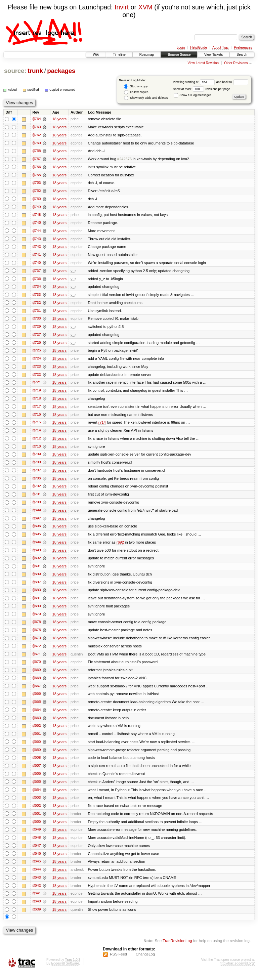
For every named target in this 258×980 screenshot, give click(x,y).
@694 (37, 546)
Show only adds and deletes (146, 98)
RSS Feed (118, 962)
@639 (37, 917)
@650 (37, 828)
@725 (37, 353)
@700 (37, 506)
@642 (37, 893)
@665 (37, 708)
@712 (37, 441)
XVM (145, 7)
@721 (37, 385)
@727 (37, 337)
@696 (37, 530)
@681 (37, 603)
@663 (37, 724)
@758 (37, 151)
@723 (37, 369)
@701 (37, 498)
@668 (37, 683)
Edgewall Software (65, 971)
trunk (35, 71)
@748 (37, 216)
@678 (37, 627)
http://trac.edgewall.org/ (237, 971)
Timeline (119, 55)
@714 (37, 433)
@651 (37, 820)
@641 (37, 901)
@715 (37, 425)
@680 (37, 611)
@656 (37, 780)
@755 (37, 175)
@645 (37, 869)
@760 (37, 143)
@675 (37, 635)
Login (181, 48)
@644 (37, 877)
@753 (37, 183)
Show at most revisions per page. (202, 89)
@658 (37, 764)
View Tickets (213, 55)
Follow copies (136, 92)
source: (15, 71)
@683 (37, 595)
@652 (37, 812)
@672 (37, 651)
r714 (102, 425)
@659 (37, 756)
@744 (37, 232)
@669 (37, 675)
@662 (37, 732)
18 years (59, 119)
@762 (37, 135)
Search (242, 55)
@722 (37, 377)
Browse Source (179, 55)
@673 (37, 643)
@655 (37, 788)
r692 (120, 546)
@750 (37, 200)
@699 (37, 514)
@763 (37, 127)
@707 (37, 474)
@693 (37, 554)
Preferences (243, 48)
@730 (37, 321)
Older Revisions (236, 63)
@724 (37, 361)
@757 (37, 159)
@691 (37, 570)
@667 (37, 691)
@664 (37, 716)
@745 (37, 224)
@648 (37, 845)
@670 (37, 667)
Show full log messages (192, 95)
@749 (37, 208)
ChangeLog (145, 962)
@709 (37, 458)
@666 (37, 699)
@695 (37, 538)
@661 (37, 740)
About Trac (220, 48)
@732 (37, 304)
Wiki (96, 55)
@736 (37, 280)
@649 (37, 837)
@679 (37, 619)
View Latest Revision (203, 63)
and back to (232, 82)
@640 (37, 909)
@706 (37, 482)
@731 (37, 312)
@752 (37, 191)
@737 (37, 272)
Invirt (122, 7)
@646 (37, 861)
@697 (37, 522)
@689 (37, 579)
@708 (37, 466)
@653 (37, 804)
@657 (37, 772)
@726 (37, 345)
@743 (37, 240)
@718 (37, 401)
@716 (37, 417)
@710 (37, 450)
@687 (37, 587)
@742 (37, 248)
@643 (37, 885)
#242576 (124, 159)
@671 (37, 659)
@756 (37, 167)
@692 (37, 562)
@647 (37, 853)
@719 (37, 393)
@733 (37, 296)
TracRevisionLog (177, 948)
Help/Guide (199, 48)
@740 (37, 264)
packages (61, 71)
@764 (37, 119)
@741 (37, 256)
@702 (37, 490)
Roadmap (147, 55)
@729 (37, 329)
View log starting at (195, 82)
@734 (37, 288)
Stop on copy (136, 87)
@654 (37, 796)
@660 (37, 748)
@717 (37, 409)
